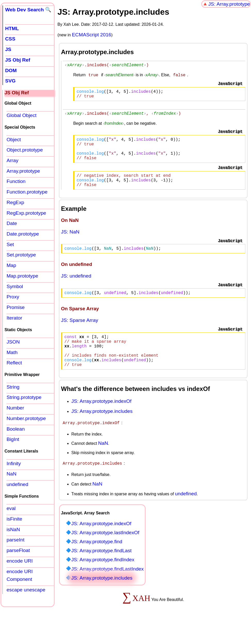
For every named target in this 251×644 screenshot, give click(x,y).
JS (8, 49)
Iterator (14, 318)
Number (15, 408)
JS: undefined (76, 288)
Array (12, 160)
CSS (10, 39)
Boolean (15, 429)
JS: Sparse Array (80, 334)
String (13, 387)
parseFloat (18, 550)
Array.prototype (23, 171)
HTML (12, 28)
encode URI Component (19, 575)
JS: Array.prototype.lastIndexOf (105, 552)
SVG (10, 81)
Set (10, 244)
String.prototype (24, 397)
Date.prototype (23, 234)
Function (16, 181)
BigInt (13, 439)
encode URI (19, 561)
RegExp (15, 202)
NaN (103, 463)
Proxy (13, 297)
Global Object (21, 115)
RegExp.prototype (26, 213)
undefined (186, 513)
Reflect (14, 363)
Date (12, 223)
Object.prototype (25, 150)
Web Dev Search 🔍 (28, 10)
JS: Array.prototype (229, 4)
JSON (13, 342)
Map (11, 265)
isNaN (13, 529)
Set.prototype (21, 255)
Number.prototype (26, 418)
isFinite (14, 519)
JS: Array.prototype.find (97, 561)
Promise (15, 307)
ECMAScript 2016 (92, 35)
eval (11, 508)
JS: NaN (70, 243)
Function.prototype (27, 192)
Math (12, 352)
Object (14, 140)
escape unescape (26, 590)
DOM (11, 70)
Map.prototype (22, 276)
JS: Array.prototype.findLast (101, 570)
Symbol (15, 286)
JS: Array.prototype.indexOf (101, 422)
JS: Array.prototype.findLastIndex (107, 588)
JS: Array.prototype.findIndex (103, 579)
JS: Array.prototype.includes (102, 432)
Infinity (14, 463)
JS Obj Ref (18, 60)
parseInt (15, 540)
